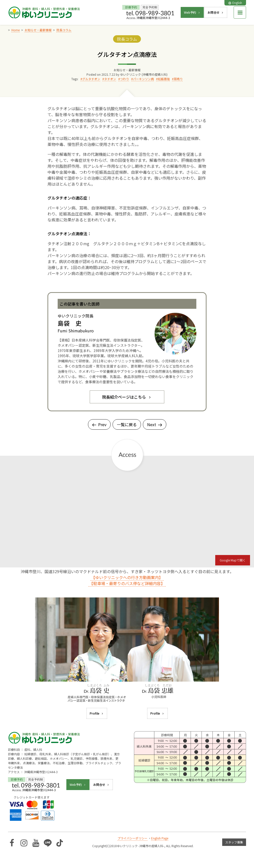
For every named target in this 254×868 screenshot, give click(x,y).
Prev (99, 424)
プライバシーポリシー (132, 838)
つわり (125, 79)
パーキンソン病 (143, 79)
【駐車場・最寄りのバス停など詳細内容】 (127, 583)
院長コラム (127, 39)
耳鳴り (178, 79)
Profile (97, 713)
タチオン (110, 79)
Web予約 (192, 12)
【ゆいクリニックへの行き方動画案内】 (127, 577)
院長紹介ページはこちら (127, 397)
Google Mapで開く (233, 560)
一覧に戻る (127, 424)
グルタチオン (91, 79)
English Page (160, 838)
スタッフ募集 (234, 842)
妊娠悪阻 (164, 79)
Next (155, 424)
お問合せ (216, 12)
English (235, 3)
